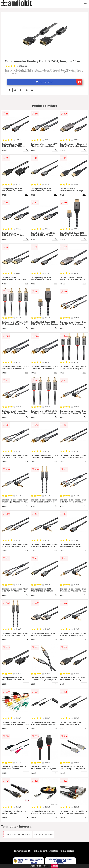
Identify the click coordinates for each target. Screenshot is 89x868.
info (26, 150)
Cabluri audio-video (44, 835)
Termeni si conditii (22, 851)
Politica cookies (67, 851)
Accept (55, 866)
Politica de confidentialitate (45, 851)
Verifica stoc (59, 82)
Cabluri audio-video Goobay (18, 835)
